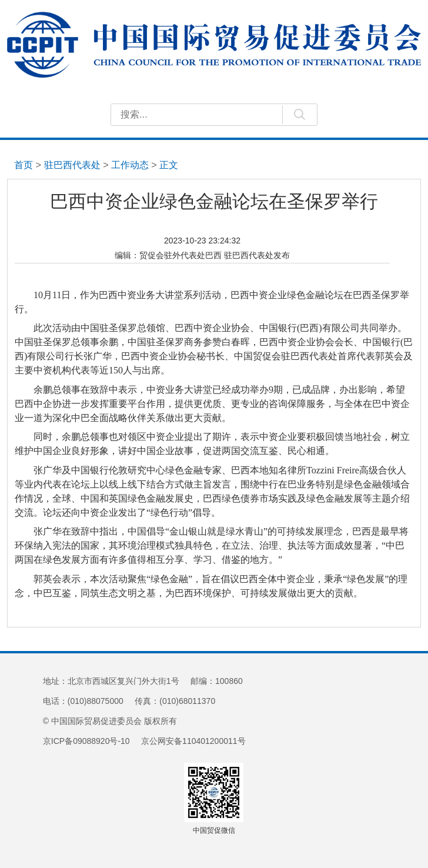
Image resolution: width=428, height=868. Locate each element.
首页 (24, 165)
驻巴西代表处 (72, 165)
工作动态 (130, 165)
